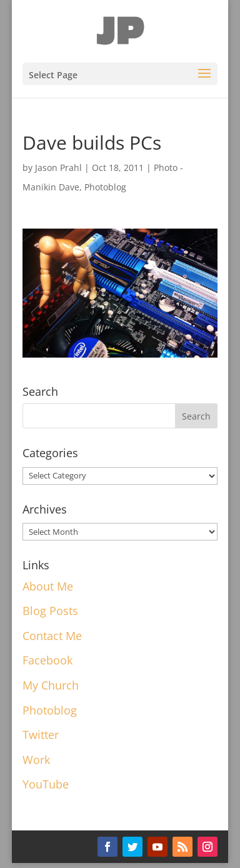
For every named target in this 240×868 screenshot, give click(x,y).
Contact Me (52, 636)
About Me (48, 586)
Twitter (41, 735)
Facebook (47, 660)
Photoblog (105, 187)
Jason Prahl (58, 168)
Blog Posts (50, 611)
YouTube (46, 784)
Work (36, 760)
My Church (51, 685)
